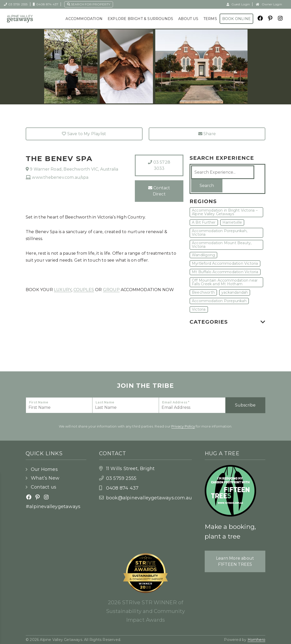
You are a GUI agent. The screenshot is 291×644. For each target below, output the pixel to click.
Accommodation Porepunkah (219, 301)
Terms (210, 19)
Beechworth (203, 292)
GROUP (111, 290)
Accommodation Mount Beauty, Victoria (222, 245)
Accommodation (84, 19)
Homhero (256, 640)
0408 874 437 (46, 4)
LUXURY (63, 290)
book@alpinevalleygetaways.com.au (149, 498)
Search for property (89, 4)
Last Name (105, 402)
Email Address (176, 402)
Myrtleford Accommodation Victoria (225, 263)
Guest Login (238, 4)
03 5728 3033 (159, 165)
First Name (39, 402)
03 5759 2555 (16, 4)
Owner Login (269, 4)
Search (207, 186)
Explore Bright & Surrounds (140, 19)
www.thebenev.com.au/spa (57, 177)
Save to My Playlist (84, 134)
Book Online (236, 19)
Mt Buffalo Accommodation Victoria (225, 272)
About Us (188, 19)
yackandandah (235, 292)
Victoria (199, 309)
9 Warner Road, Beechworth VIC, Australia (72, 169)
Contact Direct (159, 191)
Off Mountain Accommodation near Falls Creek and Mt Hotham (225, 282)
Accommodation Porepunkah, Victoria (220, 233)
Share (207, 134)
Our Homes (44, 469)
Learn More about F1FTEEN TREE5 (235, 561)
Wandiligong (203, 255)
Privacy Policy (183, 426)
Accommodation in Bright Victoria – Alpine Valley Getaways (225, 212)
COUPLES (84, 290)
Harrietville (232, 222)
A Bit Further (204, 222)
